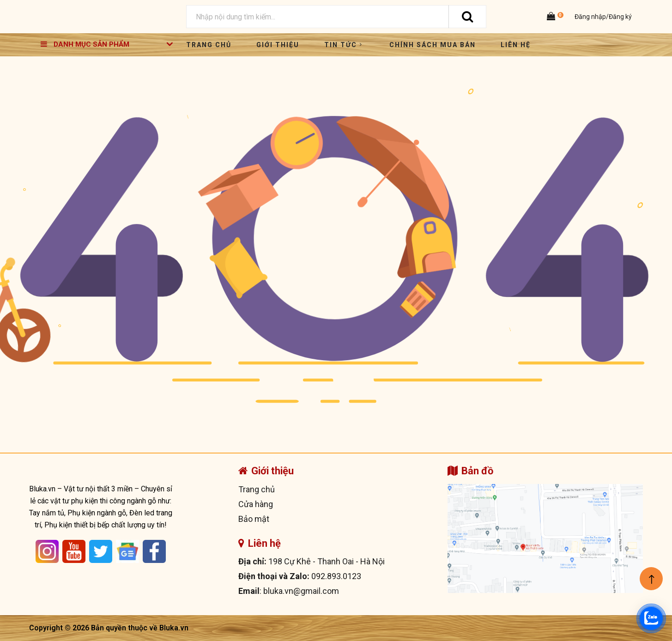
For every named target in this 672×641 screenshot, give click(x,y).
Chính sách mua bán (433, 45)
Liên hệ (516, 45)
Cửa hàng (256, 504)
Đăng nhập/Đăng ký (602, 17)
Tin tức (344, 45)
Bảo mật (254, 519)
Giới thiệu (278, 45)
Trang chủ (209, 45)
